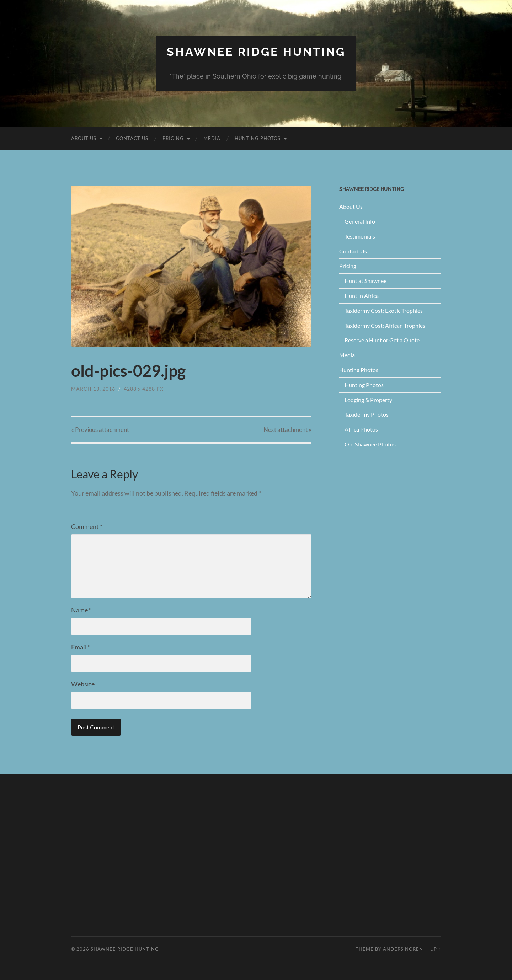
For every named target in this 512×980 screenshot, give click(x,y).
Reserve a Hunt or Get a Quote (382, 340)
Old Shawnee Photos (370, 444)
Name (81, 610)
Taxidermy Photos (367, 414)
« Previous (100, 430)
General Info (360, 221)
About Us (84, 138)
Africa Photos (361, 429)
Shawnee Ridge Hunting (256, 52)
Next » (287, 430)
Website (83, 684)
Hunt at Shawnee (366, 281)
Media (212, 138)
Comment (87, 526)
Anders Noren (403, 949)
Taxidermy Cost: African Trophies (385, 325)
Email (81, 647)
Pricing (173, 138)
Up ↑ (436, 949)
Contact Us (132, 138)
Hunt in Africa (362, 296)
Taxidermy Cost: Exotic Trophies (384, 310)
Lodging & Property (368, 400)
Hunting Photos (258, 138)
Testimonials (360, 236)
